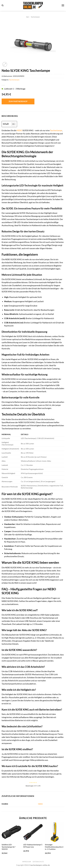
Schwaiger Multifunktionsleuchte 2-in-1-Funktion (54, 847)
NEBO (19, 130)
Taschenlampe (56, 130)
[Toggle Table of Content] (12, 124)
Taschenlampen (35, 17)
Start (28, 17)
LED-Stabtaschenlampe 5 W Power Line (33, 846)
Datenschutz (38, 862)
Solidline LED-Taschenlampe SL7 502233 (8, 847)
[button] (3, 5)
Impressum (27, 862)
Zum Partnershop (18, 101)
